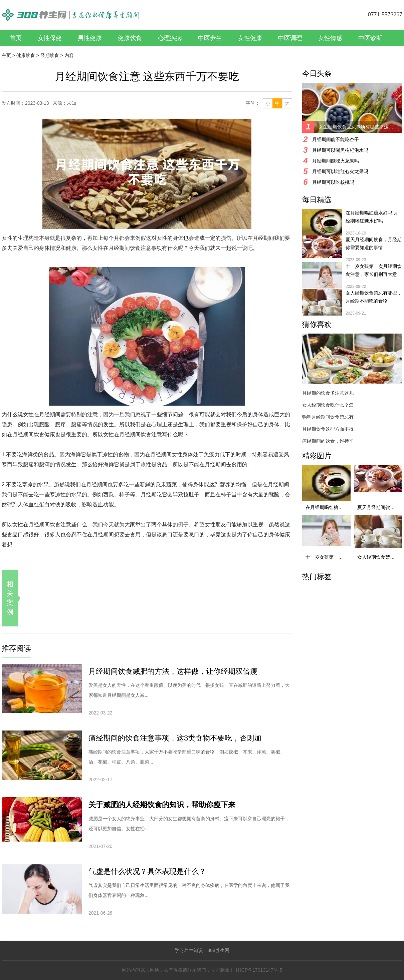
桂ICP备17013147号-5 (259, 970)
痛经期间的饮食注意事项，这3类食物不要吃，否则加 (175, 738)
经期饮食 (50, 55)
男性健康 (90, 38)
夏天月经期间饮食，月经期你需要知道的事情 (374, 243)
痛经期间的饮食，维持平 (328, 441)
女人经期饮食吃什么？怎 (328, 405)
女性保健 (50, 38)
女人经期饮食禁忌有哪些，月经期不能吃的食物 (374, 297)
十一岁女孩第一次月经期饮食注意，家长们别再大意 (374, 270)
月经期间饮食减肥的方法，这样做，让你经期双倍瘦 (173, 671)
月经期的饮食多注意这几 (328, 393)
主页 (6, 55)
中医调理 (290, 38)
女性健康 (250, 38)
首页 (16, 38)
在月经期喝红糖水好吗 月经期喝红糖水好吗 (372, 217)
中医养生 (210, 38)
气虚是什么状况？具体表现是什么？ (147, 871)
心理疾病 (170, 38)
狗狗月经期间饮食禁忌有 (328, 417)
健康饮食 (130, 38)
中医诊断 (370, 38)
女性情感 (330, 38)
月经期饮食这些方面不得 (328, 429)
